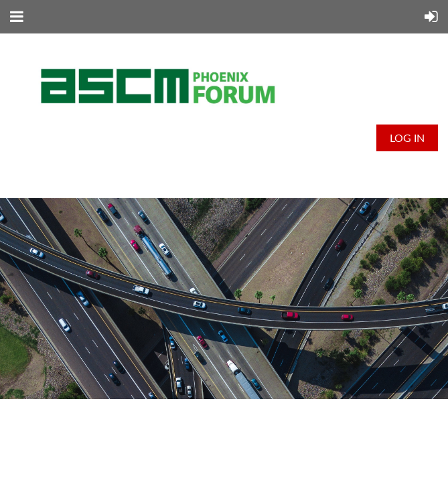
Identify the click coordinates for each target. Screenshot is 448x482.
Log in (407, 138)
